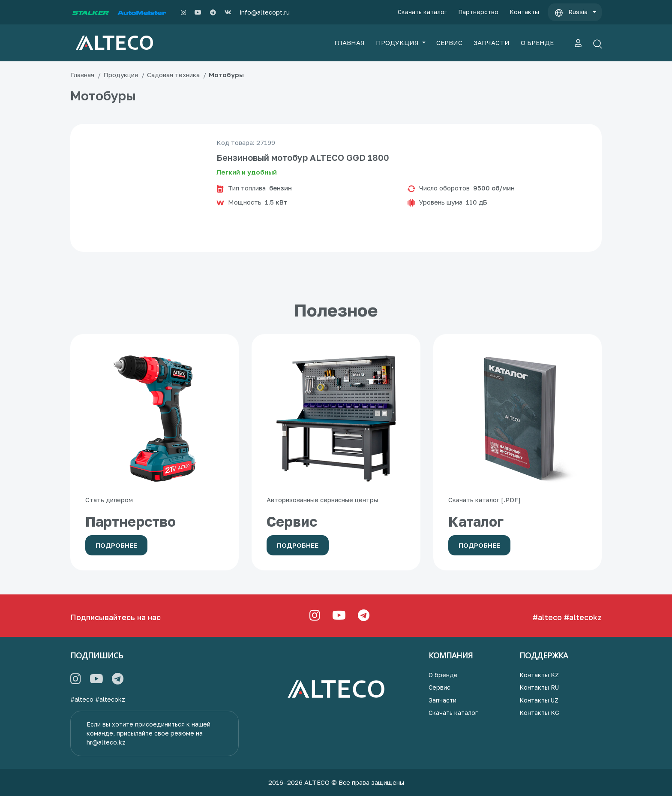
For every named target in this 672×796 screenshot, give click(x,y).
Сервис (439, 687)
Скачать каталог (422, 12)
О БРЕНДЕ (537, 42)
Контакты (524, 12)
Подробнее (116, 545)
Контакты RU (539, 687)
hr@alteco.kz (106, 742)
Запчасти (442, 700)
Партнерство (478, 12)
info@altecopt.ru (265, 12)
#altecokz (583, 617)
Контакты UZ (539, 700)
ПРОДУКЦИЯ (398, 42)
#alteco (547, 617)
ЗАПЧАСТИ (492, 42)
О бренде (443, 675)
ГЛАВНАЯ (349, 42)
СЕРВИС (449, 42)
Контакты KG (539, 713)
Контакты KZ (539, 675)
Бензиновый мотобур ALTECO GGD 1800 (303, 157)
